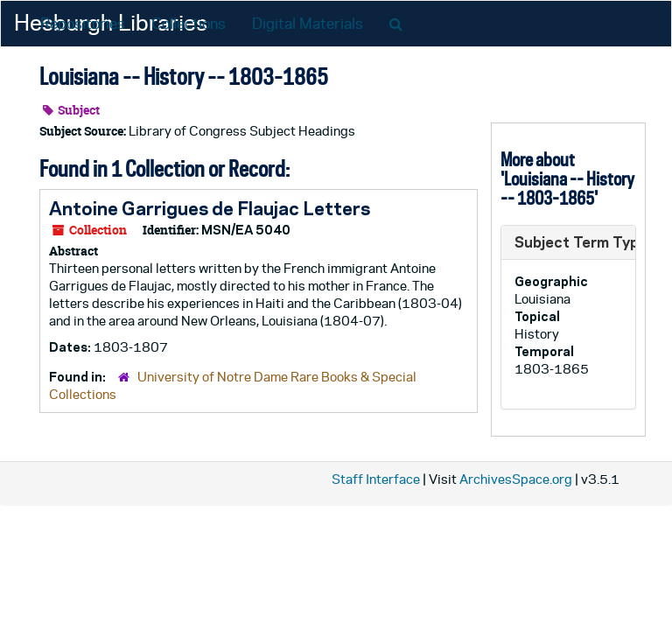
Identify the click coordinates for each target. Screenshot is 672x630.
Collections (189, 24)
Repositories (83, 24)
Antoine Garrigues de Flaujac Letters (210, 208)
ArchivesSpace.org (516, 479)
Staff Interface (376, 479)
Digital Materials (308, 24)
